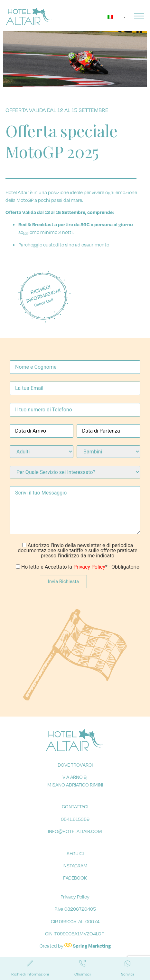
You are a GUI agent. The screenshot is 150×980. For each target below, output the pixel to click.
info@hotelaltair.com (75, 835)
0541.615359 (75, 822)
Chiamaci (83, 974)
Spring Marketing (92, 949)
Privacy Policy (89, 570)
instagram (75, 869)
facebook (75, 881)
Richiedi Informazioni (30, 974)
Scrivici (127, 974)
